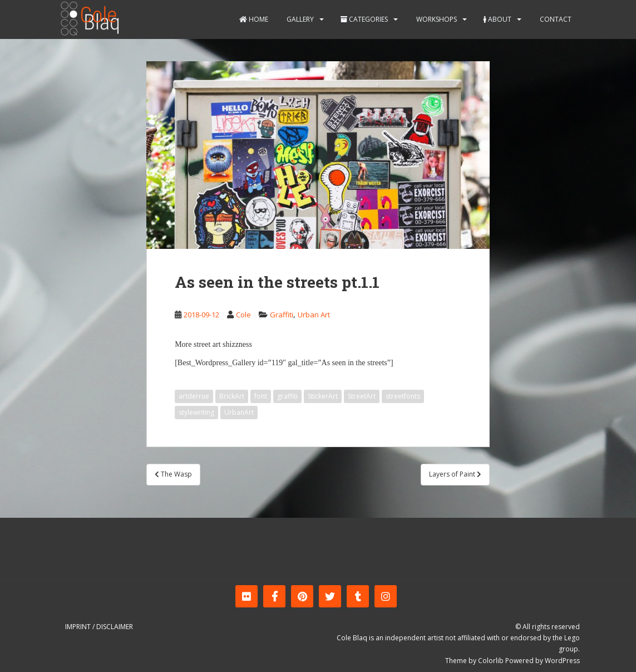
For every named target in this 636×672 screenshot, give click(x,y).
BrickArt (232, 396)
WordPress (562, 661)
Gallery (299, 19)
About (497, 19)
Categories (364, 19)
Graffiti (282, 315)
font (261, 396)
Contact (555, 19)
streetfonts (403, 396)
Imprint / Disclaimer (99, 627)
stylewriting (196, 412)
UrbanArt (239, 412)
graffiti (287, 396)
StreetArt (362, 396)
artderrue (194, 396)
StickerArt (323, 396)
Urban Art (314, 315)
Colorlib (491, 661)
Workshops (436, 19)
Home (254, 19)
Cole (243, 315)
